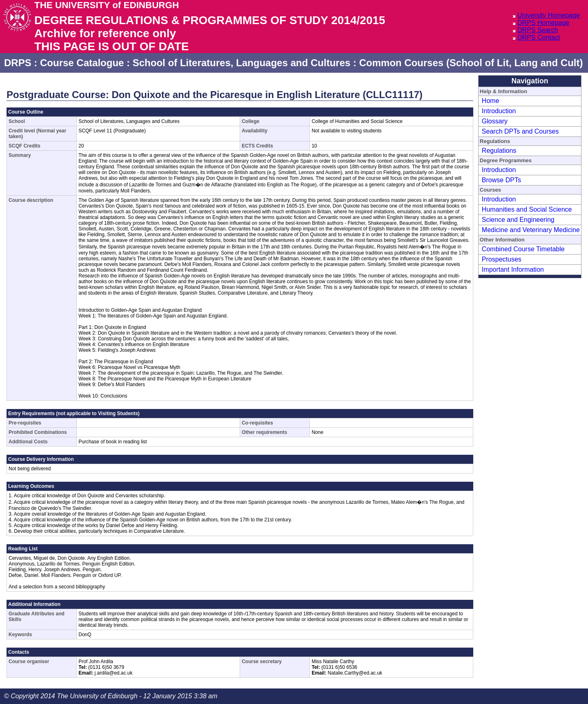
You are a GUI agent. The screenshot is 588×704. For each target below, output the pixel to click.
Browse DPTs (501, 180)
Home (491, 101)
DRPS (18, 63)
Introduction (499, 111)
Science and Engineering (518, 220)
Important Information (513, 269)
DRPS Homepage (543, 23)
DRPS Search (538, 30)
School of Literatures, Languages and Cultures (242, 63)
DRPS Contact (539, 37)
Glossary (495, 121)
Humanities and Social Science (527, 209)
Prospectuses (502, 259)
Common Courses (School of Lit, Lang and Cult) (471, 63)
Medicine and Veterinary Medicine (531, 230)
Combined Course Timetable (523, 249)
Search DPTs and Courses (520, 131)
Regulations (499, 151)
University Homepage (549, 15)
